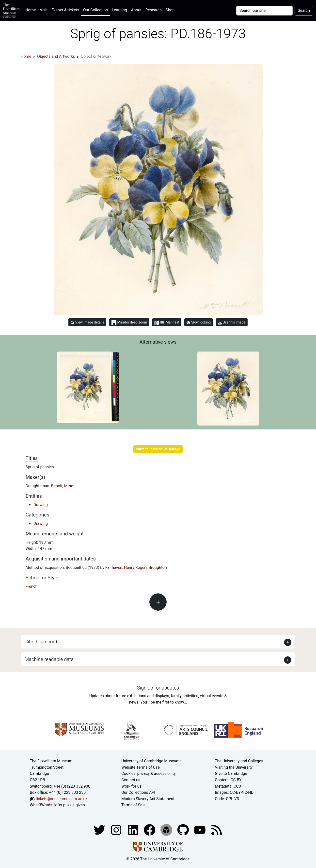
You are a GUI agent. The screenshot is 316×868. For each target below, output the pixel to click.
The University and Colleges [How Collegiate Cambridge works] (239, 761)
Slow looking (199, 322)
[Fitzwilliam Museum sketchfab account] (167, 830)
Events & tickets (65, 10)
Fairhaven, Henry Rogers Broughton (136, 567)
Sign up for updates (158, 688)
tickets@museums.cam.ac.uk (62, 799)
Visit (44, 10)
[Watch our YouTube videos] (200, 830)
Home (32, 9)
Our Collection (95, 10)
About (136, 10)
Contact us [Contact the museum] (131, 780)
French (32, 586)
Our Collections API (138, 792)
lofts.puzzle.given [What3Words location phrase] (69, 805)
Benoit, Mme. (63, 486)
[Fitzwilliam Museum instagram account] (117, 830)
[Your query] (264, 11)
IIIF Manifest (167, 323)
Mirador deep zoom (129, 323)
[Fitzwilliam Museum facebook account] (133, 830)
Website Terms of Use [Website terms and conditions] (141, 767)
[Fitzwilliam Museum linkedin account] (150, 830)
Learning (119, 10)
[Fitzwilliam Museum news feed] (217, 830)
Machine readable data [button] (49, 659)
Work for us (131, 786)
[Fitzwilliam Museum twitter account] (100, 830)
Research (154, 10)
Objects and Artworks (56, 56)
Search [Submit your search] (304, 10)
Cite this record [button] (41, 642)
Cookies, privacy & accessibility (149, 773)
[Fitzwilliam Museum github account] (184, 830)
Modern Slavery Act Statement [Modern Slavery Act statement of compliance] (148, 799)
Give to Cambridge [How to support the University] (231, 773)
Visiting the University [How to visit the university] (234, 767)
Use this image (232, 322)
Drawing (41, 505)
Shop (170, 10)
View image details (87, 322)
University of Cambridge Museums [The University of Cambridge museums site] (151, 761)
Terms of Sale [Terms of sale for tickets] (133, 805)
